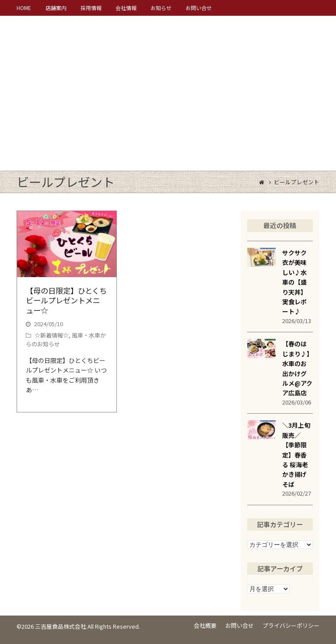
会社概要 (205, 625)
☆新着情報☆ (52, 335)
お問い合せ (240, 625)
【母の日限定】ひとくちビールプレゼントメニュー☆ (66, 300)
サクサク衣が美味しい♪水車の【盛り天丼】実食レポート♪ (294, 282)
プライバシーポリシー (291, 625)
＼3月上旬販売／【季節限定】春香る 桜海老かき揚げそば (296, 454)
